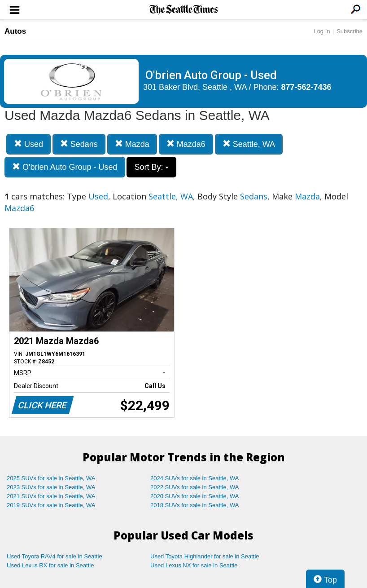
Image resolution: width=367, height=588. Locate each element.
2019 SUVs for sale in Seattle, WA (51, 505)
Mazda (132, 144)
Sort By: (151, 167)
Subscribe (350, 31)
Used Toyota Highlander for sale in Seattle (205, 556)
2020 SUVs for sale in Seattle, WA (195, 496)
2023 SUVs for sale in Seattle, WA (51, 487)
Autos (15, 31)
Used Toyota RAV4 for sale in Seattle (55, 556)
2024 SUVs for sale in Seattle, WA (195, 478)
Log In (322, 31)
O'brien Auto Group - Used (65, 167)
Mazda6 (186, 144)
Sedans (79, 144)
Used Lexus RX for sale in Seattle (50, 565)
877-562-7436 (306, 87)
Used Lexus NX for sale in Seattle (194, 565)
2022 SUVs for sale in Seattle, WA (195, 487)
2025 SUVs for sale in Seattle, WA (51, 478)
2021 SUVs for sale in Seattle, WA (51, 496)
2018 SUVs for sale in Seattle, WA (195, 505)
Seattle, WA (249, 144)
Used (28, 144)
